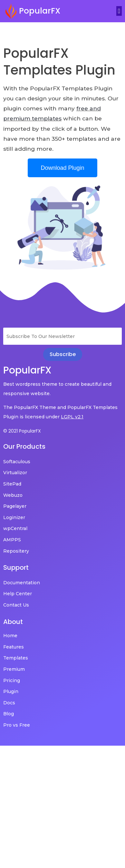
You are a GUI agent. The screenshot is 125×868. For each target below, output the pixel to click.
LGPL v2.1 (72, 417)
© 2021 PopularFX (22, 431)
